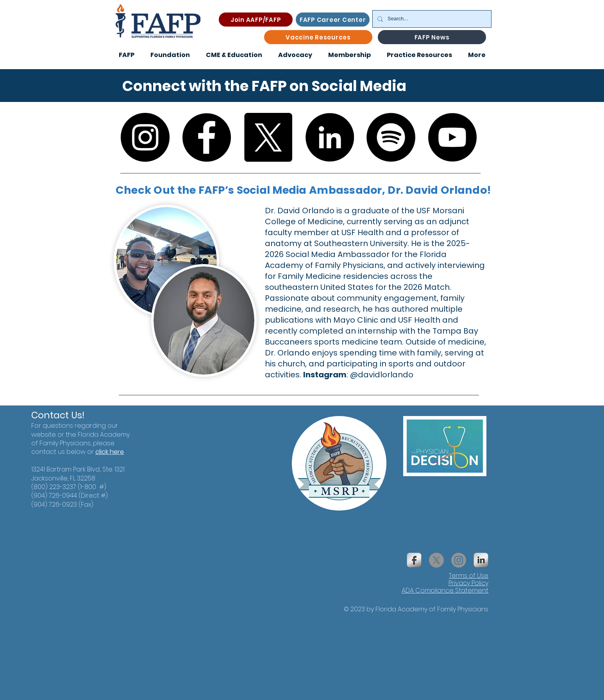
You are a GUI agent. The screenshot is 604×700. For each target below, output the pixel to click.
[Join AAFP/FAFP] (256, 20)
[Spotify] (391, 137)
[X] (268, 137)
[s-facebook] (414, 560)
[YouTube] (452, 137)
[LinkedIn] (330, 137)
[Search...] (431, 19)
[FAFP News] (432, 37)
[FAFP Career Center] (333, 20)
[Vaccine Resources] (318, 37)
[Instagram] (145, 137)
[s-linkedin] (481, 560)
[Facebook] (206, 137)
